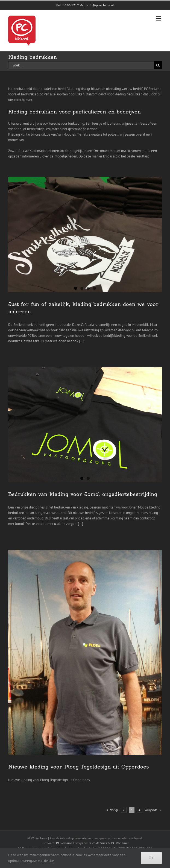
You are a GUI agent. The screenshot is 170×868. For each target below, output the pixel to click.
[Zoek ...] (81, 65)
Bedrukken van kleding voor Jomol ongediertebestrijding (83, 494)
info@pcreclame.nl (100, 5)
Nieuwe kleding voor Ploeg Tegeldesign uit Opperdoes (78, 767)
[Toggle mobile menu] (159, 18)
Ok (151, 858)
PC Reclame (64, 843)
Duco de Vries (98, 843)
